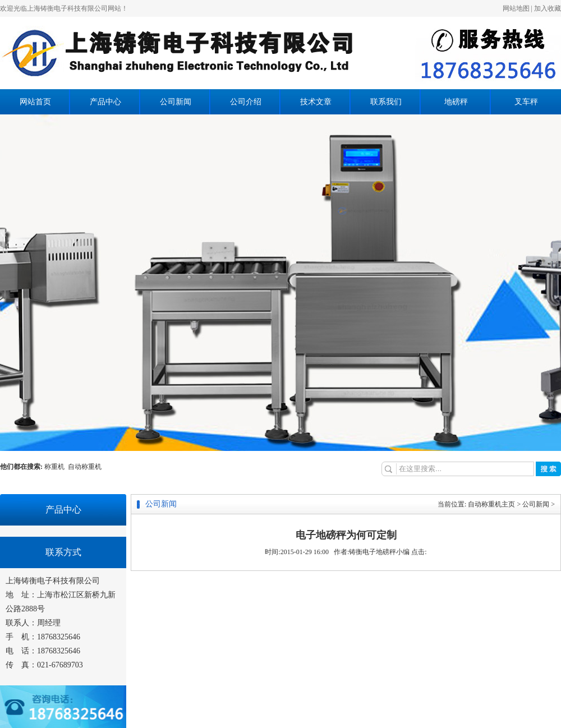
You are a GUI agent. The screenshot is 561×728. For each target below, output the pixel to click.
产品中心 (105, 102)
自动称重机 (85, 467)
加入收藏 (548, 8)
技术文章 (316, 102)
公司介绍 (246, 102)
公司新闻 (176, 102)
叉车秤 (526, 102)
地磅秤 (456, 102)
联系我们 (386, 102)
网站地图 (516, 8)
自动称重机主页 (491, 504)
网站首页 (35, 102)
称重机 (56, 467)
